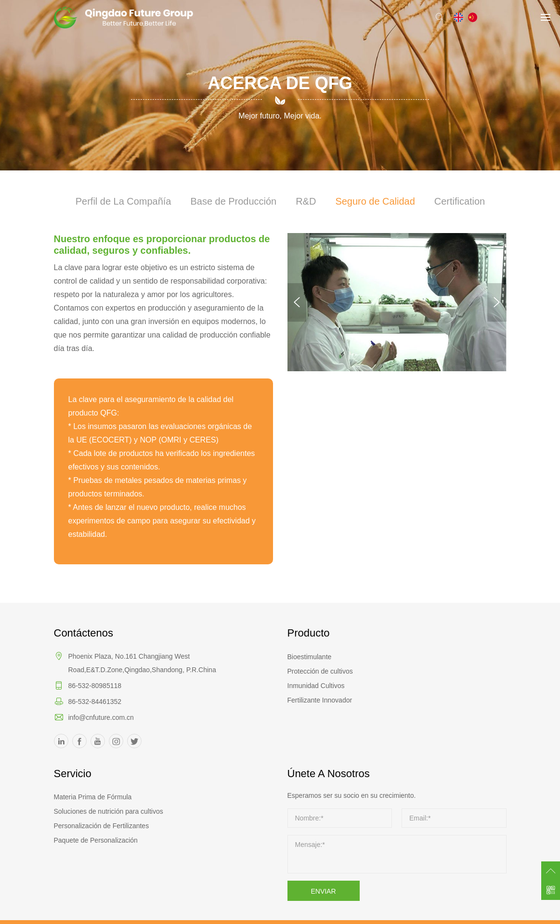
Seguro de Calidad (375, 202)
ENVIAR (323, 891)
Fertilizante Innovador (320, 700)
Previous (297, 302)
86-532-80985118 (95, 686)
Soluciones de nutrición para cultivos (109, 811)
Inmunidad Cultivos (316, 686)
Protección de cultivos (320, 671)
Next (497, 302)
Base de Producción (233, 202)
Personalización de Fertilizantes (102, 826)
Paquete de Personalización (96, 840)
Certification (460, 202)
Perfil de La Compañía (123, 202)
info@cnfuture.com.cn (101, 717)
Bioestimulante (310, 657)
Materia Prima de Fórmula (93, 797)
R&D (306, 202)
